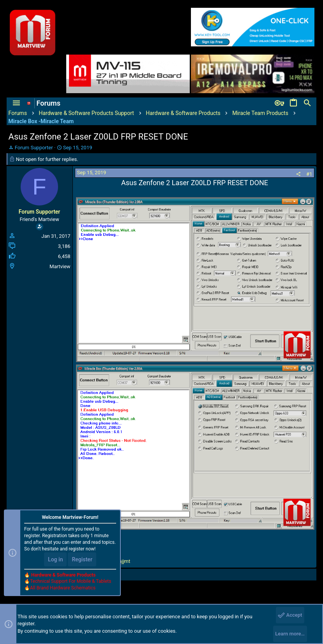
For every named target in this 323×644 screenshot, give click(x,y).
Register (82, 559)
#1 (309, 174)
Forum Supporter (34, 148)
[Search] (307, 103)
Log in (55, 559)
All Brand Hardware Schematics (63, 588)
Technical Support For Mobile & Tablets (71, 581)
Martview (60, 266)
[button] (16, 103)
